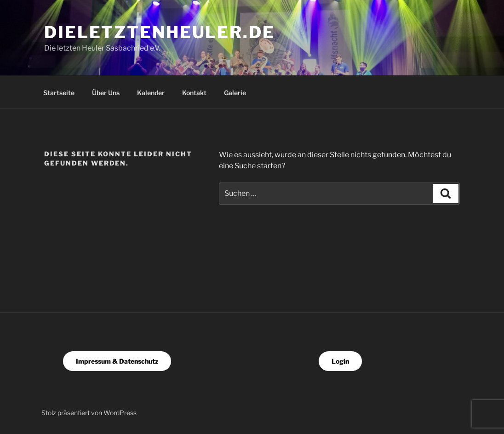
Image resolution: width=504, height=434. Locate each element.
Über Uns (106, 93)
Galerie (235, 93)
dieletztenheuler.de (160, 32)
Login (340, 361)
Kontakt (194, 93)
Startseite (59, 93)
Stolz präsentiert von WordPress (89, 413)
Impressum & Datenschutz (117, 361)
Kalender (151, 93)
